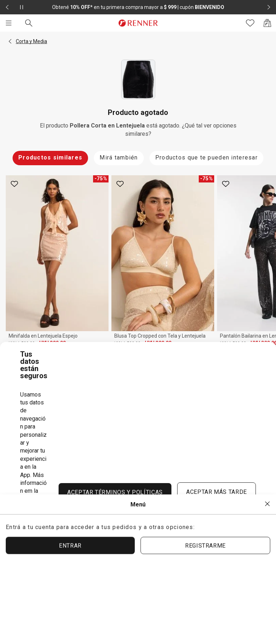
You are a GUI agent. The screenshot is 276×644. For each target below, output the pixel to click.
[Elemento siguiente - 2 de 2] (269, 7)
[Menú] (9, 23)
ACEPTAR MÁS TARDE (217, 492)
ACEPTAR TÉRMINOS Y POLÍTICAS (115, 492)
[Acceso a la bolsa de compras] (267, 23)
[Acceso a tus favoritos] (250, 23)
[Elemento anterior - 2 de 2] (7, 7)
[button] (10, 41)
